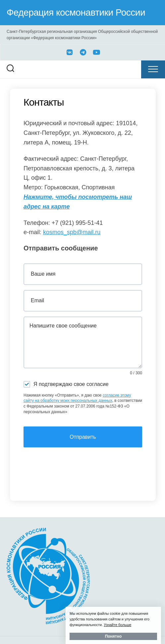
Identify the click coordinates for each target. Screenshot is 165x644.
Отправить (83, 437)
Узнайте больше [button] (117, 625)
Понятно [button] (113, 636)
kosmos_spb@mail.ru (72, 232)
